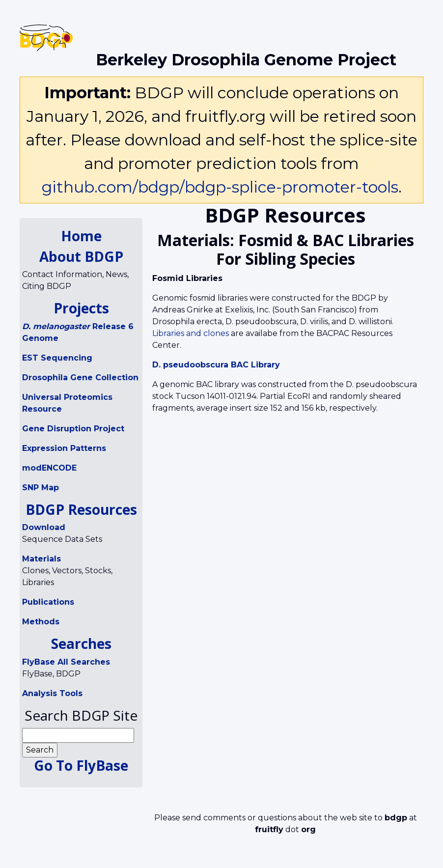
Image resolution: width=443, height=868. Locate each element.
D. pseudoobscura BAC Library (216, 365)
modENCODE (49, 468)
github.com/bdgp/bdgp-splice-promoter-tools (220, 187)
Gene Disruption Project (73, 429)
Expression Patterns (64, 448)
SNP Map (41, 488)
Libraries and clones (191, 333)
